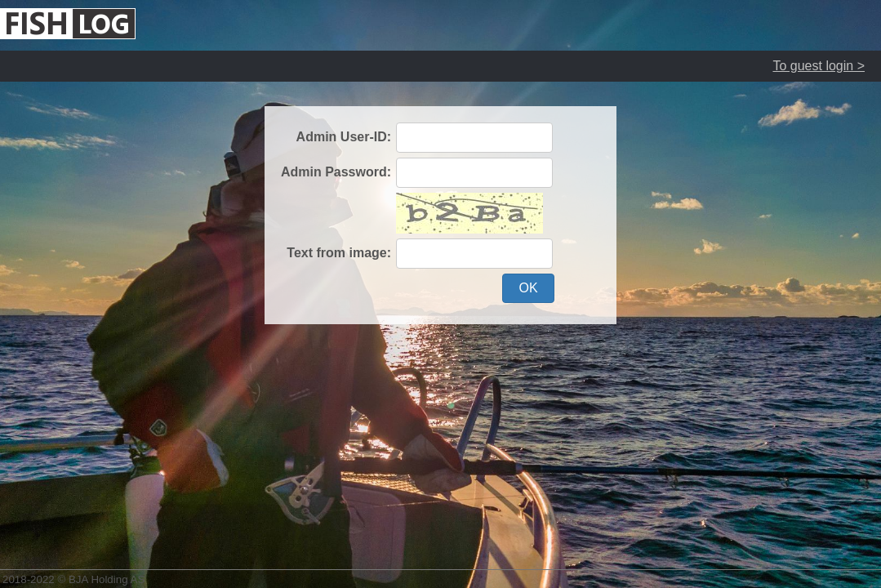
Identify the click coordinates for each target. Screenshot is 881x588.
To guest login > (819, 66)
